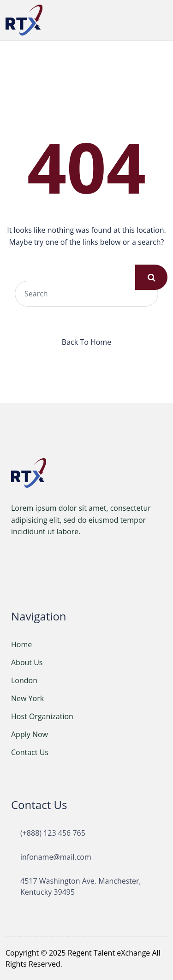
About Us (27, 662)
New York (27, 698)
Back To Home (86, 342)
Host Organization (42, 716)
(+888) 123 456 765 (53, 833)
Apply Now (30, 734)
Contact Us (30, 752)
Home (21, 644)
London (24, 680)
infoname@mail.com (56, 857)
